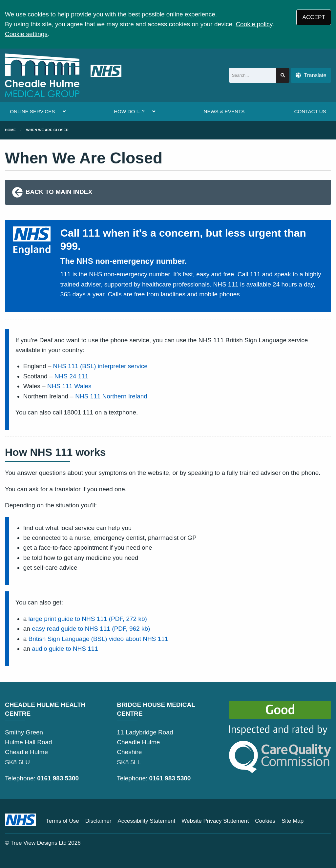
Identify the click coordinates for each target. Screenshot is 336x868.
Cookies (265, 821)
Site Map (293, 821)
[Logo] (63, 75)
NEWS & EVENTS (224, 111)
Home (10, 130)
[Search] (252, 75)
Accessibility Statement (146, 821)
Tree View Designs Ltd (39, 843)
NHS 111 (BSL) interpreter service (100, 366)
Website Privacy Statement (215, 821)
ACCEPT (314, 17)
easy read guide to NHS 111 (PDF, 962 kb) (91, 629)
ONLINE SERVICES (32, 111)
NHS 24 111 (72, 376)
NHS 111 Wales (69, 386)
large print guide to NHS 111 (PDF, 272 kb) (88, 619)
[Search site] (283, 75)
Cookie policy (254, 24)
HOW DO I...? (129, 111)
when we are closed (47, 130)
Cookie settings (26, 34)
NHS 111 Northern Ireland (111, 396)
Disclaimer (98, 821)
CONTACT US (310, 111)
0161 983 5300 (58, 778)
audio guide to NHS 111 (65, 649)
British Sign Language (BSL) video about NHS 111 (98, 639)
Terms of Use (63, 821)
